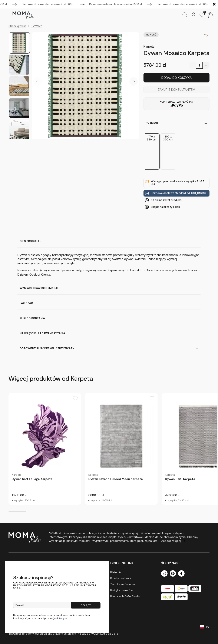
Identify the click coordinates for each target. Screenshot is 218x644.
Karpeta (149, 46)
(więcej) (64, 618)
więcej (202, 193)
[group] (45, 449)
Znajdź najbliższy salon (165, 207)
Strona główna (17, 26)
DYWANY (36, 26)
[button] (133, 81)
